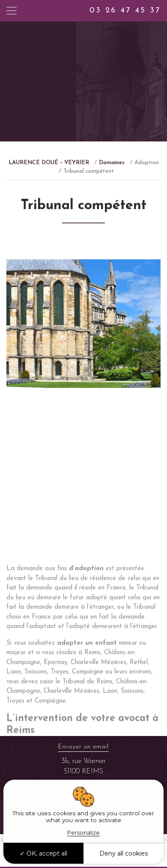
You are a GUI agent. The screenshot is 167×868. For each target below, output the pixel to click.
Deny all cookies (124, 853)
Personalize (83, 832)
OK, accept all (43, 853)
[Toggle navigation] (12, 11)
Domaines (112, 163)
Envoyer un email (83, 747)
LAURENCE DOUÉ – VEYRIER (49, 163)
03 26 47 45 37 (125, 11)
